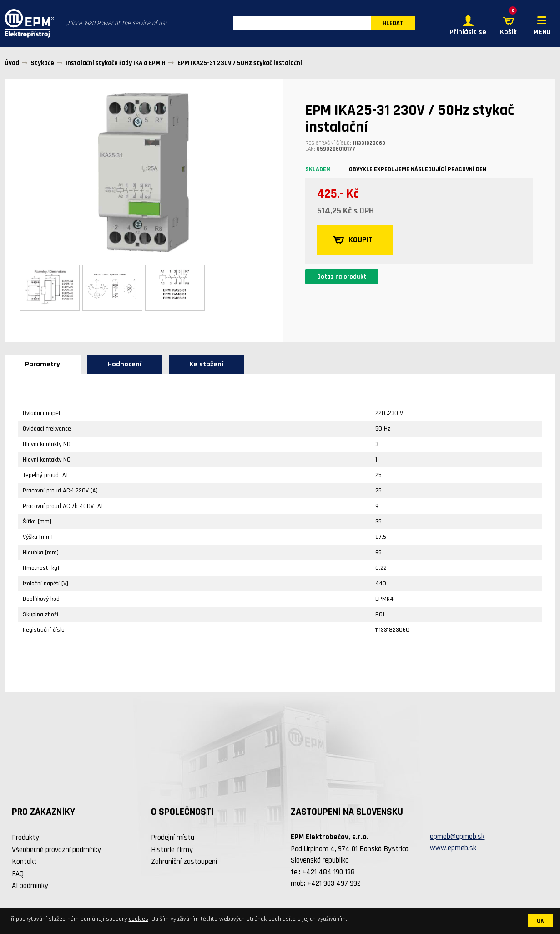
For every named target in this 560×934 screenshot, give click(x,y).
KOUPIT (353, 240)
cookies (139, 919)
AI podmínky (30, 886)
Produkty (25, 838)
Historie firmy (172, 850)
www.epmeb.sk (453, 848)
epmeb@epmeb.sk (457, 837)
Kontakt (24, 862)
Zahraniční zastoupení (184, 862)
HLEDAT (393, 24)
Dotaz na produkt (342, 277)
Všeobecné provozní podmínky (56, 850)
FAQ (18, 874)
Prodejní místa (173, 838)
